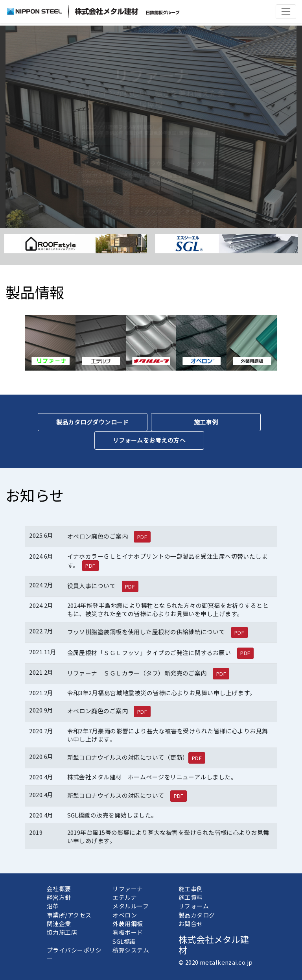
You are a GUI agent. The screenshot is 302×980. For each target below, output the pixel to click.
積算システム (131, 950)
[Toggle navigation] (286, 12)
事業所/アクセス (69, 915)
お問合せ (191, 924)
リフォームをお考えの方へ (149, 440)
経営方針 (59, 897)
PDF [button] (142, 537)
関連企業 (59, 924)
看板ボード (128, 932)
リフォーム (194, 906)
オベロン (125, 915)
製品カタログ (197, 915)
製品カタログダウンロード (93, 422)
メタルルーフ (131, 906)
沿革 (53, 906)
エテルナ (125, 897)
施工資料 (191, 897)
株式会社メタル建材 (214, 944)
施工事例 (206, 422)
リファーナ (128, 889)
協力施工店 (62, 932)
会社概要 (59, 889)
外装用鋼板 (128, 924)
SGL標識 (124, 941)
